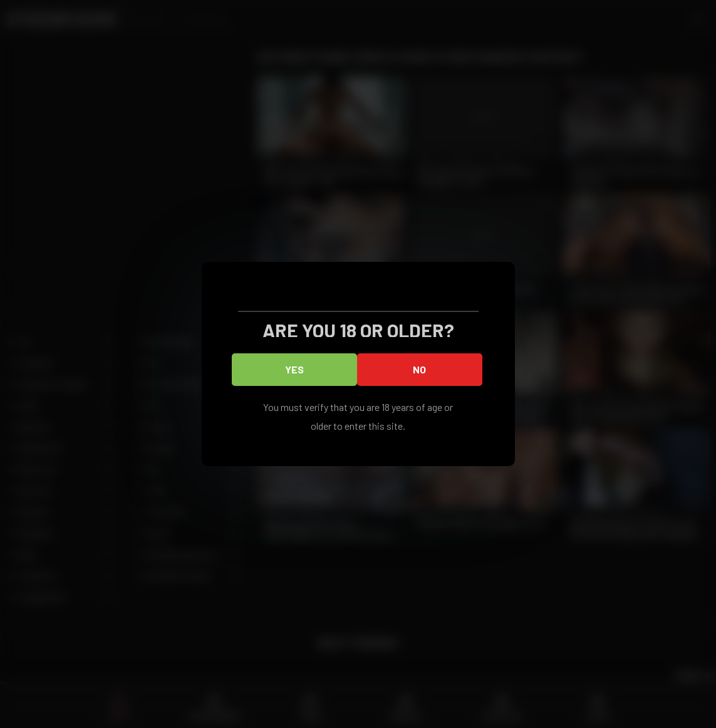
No (419, 369)
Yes (294, 369)
